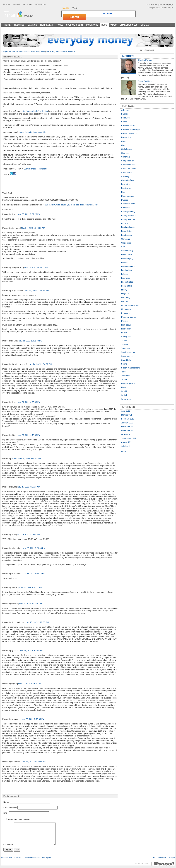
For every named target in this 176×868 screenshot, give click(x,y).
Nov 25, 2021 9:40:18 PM (30, 684)
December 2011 (128, 426)
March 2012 (126, 415)
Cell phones (126, 149)
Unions (124, 387)
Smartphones (127, 356)
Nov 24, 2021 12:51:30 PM (30, 341)
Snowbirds (126, 360)
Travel (124, 380)
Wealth (124, 391)
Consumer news (128, 169)
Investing (19, 25)
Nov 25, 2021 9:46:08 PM (33, 719)
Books (124, 122)
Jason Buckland (145, 81)
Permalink (42, 169)
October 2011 (127, 434)
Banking (32, 25)
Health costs (127, 254)
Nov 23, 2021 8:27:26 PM (29, 214)
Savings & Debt (75, 25)
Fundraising (126, 235)
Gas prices (126, 243)
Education (126, 208)
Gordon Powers (145, 60)
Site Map (145, 25)
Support (172, 858)
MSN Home (41, 4)
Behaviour (126, 118)
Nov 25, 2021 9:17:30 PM (37, 622)
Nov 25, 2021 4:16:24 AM (29, 487)
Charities (125, 153)
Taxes (60, 25)
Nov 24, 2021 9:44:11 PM (29, 459)
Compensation (128, 161)
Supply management (130, 368)
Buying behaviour (129, 133)
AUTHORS (128, 56)
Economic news (128, 204)
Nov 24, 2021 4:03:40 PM (29, 402)
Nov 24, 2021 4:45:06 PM (29, 435)
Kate (14, 459)
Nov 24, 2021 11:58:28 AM (37, 290)
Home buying (127, 258)
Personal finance (129, 317)
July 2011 (126, 446)
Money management (130, 305)
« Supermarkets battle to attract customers (20, 51)
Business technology (130, 130)
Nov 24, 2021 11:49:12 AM (36, 267)
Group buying (127, 251)
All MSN (6, 4)
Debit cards (126, 188)
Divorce (125, 200)
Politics (124, 321)
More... (124, 452)
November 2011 (128, 430)
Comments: (9, 845)
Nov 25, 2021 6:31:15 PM (34, 574)
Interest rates (127, 282)
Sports (124, 364)
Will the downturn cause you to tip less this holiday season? (72, 205)
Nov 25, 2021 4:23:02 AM (29, 534)
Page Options (161, 8)
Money (29, 16)
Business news (128, 126)
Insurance (92, 25)
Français (152, 8)
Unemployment (128, 383)
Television (126, 376)
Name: (6, 802)
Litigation (125, 294)
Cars (123, 145)
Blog (104, 25)
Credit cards (127, 173)
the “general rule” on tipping (36, 111)
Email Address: (10, 808)
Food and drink (128, 227)
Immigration (126, 270)
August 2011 (127, 442)
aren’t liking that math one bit (32, 132)
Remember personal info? (17, 819)
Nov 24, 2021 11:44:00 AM (33, 228)
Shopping (125, 348)
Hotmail (16, 4)
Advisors (125, 110)
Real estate (126, 325)
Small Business (129, 25)
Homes (124, 262)
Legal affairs (127, 286)
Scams (124, 340)
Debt (123, 192)
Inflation (125, 274)
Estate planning (128, 212)
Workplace (126, 399)
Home (8, 25)
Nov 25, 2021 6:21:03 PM (34, 548)
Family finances (128, 219)
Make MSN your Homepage (160, 4)
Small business (128, 352)
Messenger (27, 4)
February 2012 (128, 419)
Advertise (18, 858)
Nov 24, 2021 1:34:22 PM (40, 364)
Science (125, 344)
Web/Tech (126, 395)
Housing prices (128, 266)
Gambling (126, 239)
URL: (6, 813)
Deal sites (126, 184)
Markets (125, 301)
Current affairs (30, 169)
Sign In (171, 8)
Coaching (125, 157)
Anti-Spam (46, 858)
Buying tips (126, 137)
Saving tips (126, 337)
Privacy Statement (32, 858)
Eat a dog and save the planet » (61, 51)
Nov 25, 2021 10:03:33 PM (34, 762)
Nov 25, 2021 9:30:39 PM (31, 651)
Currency (125, 176)
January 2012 (127, 423)
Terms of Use (6, 858)
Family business (128, 215)
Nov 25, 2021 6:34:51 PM (31, 587)
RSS (154, 858)
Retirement (47, 25)
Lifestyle (125, 290)
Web (75, 8)
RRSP (124, 333)
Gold (123, 247)
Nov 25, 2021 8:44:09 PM (31, 604)
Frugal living (127, 231)
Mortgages (126, 309)
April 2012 (126, 411)
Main (43, 51)
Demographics (128, 196)
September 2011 (129, 438)
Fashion (125, 223)
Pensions (125, 313)
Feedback (162, 858)
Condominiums (128, 165)
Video (114, 25)
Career (124, 141)
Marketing (126, 297)
